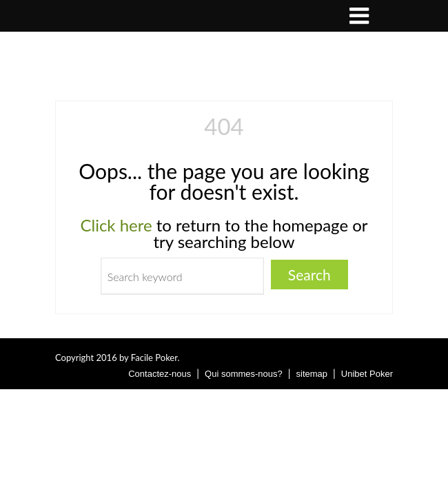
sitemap (312, 374)
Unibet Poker (367, 374)
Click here (116, 225)
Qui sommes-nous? (244, 374)
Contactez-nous (160, 374)
